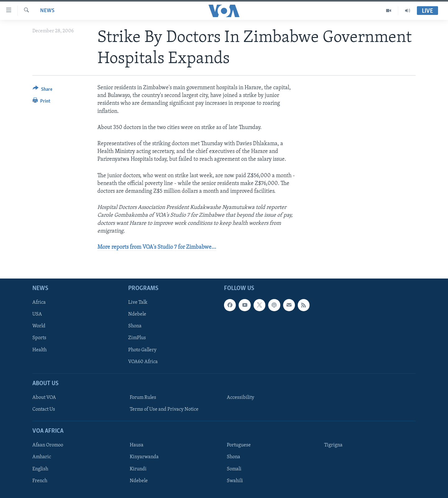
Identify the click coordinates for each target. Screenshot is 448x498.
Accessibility (240, 398)
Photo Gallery (142, 350)
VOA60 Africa (143, 362)
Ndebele (137, 314)
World (39, 326)
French (40, 481)
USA (37, 314)
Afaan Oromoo (48, 445)
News (47, 11)
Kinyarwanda (144, 457)
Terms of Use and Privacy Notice (164, 409)
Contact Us (44, 409)
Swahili (235, 481)
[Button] (42, 90)
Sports (39, 338)
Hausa (137, 445)
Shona (135, 326)
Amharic (42, 457)
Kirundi (138, 469)
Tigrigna (333, 445)
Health (40, 350)
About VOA (44, 398)
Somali (234, 469)
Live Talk (138, 302)
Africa (39, 302)
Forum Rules (143, 398)
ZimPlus (137, 338)
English (40, 469)
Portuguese (239, 445)
